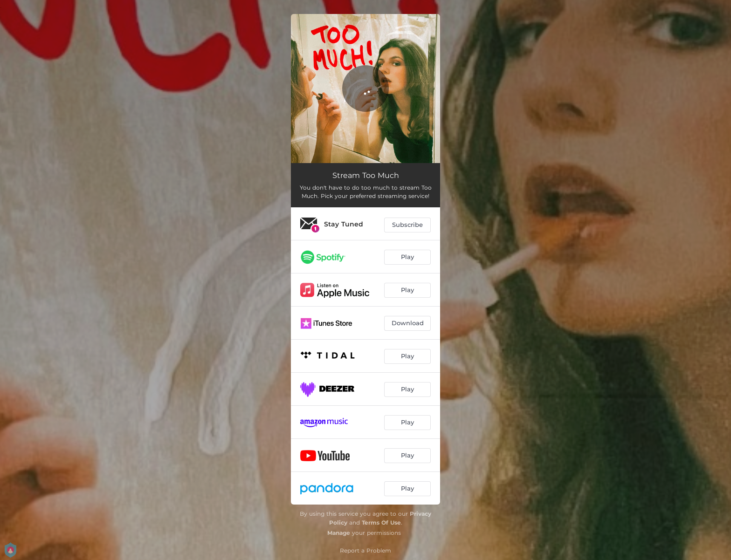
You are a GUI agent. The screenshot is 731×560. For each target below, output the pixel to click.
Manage (339, 533)
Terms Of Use (381, 522)
